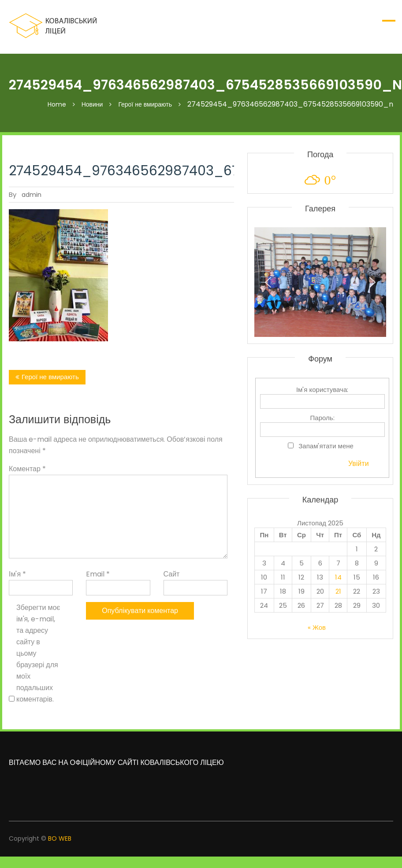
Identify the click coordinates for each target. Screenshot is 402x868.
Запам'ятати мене (326, 446)
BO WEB (60, 838)
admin (32, 195)
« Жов (317, 627)
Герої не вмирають (50, 377)
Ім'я (17, 574)
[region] (320, 282)
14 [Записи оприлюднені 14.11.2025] (338, 577)
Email (98, 574)
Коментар (27, 469)
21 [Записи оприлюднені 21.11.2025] (338, 591)
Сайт (172, 574)
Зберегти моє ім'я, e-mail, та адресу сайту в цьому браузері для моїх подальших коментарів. (38, 653)
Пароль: (322, 418)
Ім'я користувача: (322, 390)
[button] (268, 282)
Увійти (359, 464)
